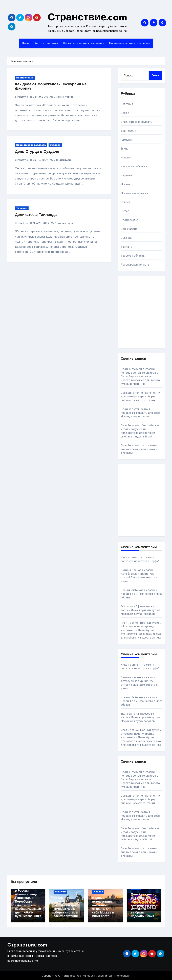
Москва (126, 184)
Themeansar (122, 975)
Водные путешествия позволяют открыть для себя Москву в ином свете (140, 413)
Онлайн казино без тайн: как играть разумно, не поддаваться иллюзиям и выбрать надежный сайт (143, 905)
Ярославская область (135, 265)
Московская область (134, 193)
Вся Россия (128, 131)
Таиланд (22, 208)
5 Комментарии (63, 160)
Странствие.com (88, 18)
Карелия (126, 175)
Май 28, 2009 (41, 223)
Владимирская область (31, 145)
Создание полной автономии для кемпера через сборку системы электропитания (140, 396)
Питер (125, 211)
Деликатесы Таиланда (37, 215)
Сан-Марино (129, 229)
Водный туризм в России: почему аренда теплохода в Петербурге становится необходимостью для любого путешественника (140, 376)
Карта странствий (46, 43)
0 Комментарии (63, 97)
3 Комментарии (64, 223)
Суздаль (55, 145)
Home (26, 43)
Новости (126, 202)
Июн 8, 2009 (40, 160)
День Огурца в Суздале (39, 152)
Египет (125, 149)
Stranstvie (21, 97)
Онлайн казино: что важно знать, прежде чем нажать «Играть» (139, 449)
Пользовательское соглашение (84, 43)
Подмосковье (25, 78)
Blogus (89, 975)
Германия (127, 140)
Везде (125, 113)
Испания (126, 158)
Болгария (127, 104)
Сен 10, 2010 (40, 97)
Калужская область (134, 166)
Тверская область (133, 256)
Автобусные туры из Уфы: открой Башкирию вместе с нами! (139, 577)
